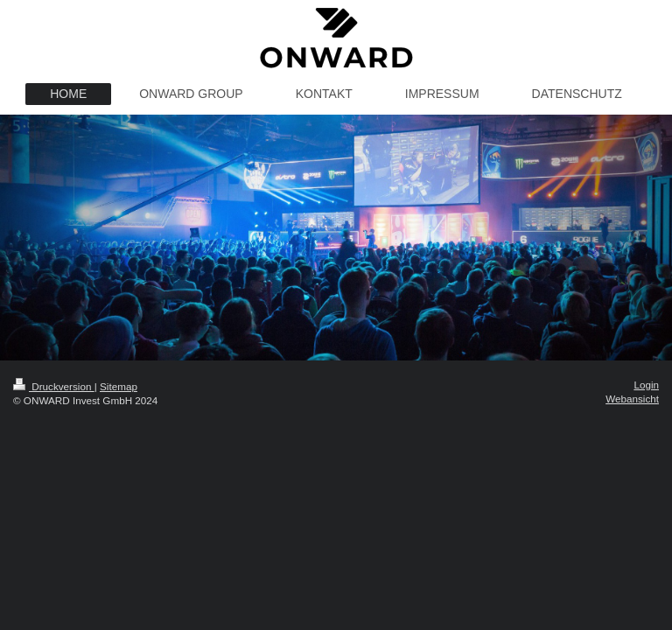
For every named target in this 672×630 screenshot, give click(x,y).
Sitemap (119, 386)
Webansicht (632, 399)
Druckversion (54, 386)
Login (646, 385)
